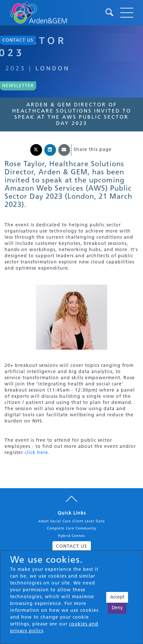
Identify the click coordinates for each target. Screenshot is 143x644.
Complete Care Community (71, 529)
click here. (37, 453)
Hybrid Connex (71, 536)
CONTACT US (71, 547)
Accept (117, 597)
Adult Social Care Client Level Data (72, 522)
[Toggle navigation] (127, 13)
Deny (117, 608)
